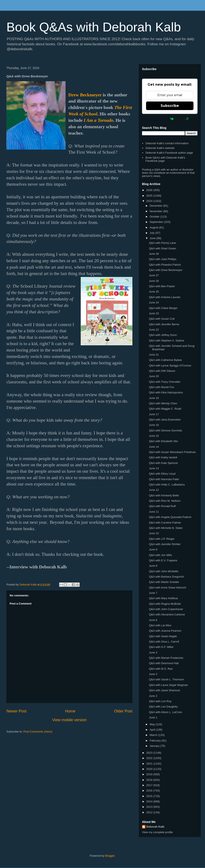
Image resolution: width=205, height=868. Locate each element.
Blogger (110, 856)
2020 (150, 769)
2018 (150, 780)
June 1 (153, 717)
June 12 (154, 490)
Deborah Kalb (155, 827)
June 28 (154, 254)
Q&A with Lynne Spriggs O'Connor (170, 366)
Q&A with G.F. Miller (161, 647)
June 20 (154, 376)
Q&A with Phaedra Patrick (165, 265)
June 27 (154, 275)
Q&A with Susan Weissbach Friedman (172, 452)
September (157, 222)
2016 (150, 791)
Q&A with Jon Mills (160, 555)
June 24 (154, 302)
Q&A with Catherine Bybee (165, 360)
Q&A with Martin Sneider (164, 582)
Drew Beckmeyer (85, 95)
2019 (150, 774)
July (153, 233)
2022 (150, 758)
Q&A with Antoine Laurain (165, 297)
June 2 (153, 696)
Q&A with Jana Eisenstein (165, 420)
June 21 (154, 355)
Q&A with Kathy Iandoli (163, 457)
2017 (150, 785)
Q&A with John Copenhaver (166, 609)
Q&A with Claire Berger (163, 308)
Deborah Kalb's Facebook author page (169, 153)
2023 (150, 753)
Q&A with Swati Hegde (163, 636)
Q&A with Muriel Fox (161, 387)
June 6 (153, 620)
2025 (150, 196)
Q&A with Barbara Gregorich (166, 577)
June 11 (154, 512)
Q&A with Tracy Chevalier (165, 382)
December (157, 206)
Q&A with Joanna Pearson (165, 631)
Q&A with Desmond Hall (164, 663)
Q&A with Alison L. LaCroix (165, 712)
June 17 (154, 414)
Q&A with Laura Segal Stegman (168, 685)
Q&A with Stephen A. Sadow (166, 341)
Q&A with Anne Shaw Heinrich (167, 588)
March (154, 735)
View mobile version (69, 720)
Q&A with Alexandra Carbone (167, 614)
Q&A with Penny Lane (162, 243)
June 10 (154, 533)
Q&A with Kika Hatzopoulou (166, 392)
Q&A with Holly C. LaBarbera (167, 485)
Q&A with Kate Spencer (163, 463)
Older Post (123, 711)
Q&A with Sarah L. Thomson (166, 679)
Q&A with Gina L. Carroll (164, 642)
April (153, 730)
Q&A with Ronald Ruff (162, 506)
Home (70, 711)
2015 (150, 796)
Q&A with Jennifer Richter (165, 544)
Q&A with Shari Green (162, 248)
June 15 (154, 436)
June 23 (154, 313)
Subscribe (170, 106)
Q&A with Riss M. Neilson (165, 501)
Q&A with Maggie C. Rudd (165, 409)
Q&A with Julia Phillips (163, 259)
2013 (150, 807)
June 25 (154, 292)
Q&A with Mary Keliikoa (163, 598)
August (154, 227)
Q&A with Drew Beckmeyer (165, 270)
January (155, 746)
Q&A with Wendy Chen (163, 403)
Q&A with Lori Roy (160, 701)
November (157, 211)
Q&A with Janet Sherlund (164, 690)
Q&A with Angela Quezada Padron (170, 517)
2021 (150, 764)
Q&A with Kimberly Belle (164, 495)
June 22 (154, 330)
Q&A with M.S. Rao (161, 669)
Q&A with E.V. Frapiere (163, 560)
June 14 (154, 447)
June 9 (153, 549)
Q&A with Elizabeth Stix (163, 441)
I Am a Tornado (99, 120)
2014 (150, 801)
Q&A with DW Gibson (162, 371)
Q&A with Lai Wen (160, 625)
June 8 (153, 566)
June (153, 238)
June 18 (154, 398)
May (153, 724)
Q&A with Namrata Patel (164, 479)
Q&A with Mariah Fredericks (166, 658)
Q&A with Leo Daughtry (163, 707)
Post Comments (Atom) (38, 732)
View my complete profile (157, 832)
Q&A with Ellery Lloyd (162, 474)
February (156, 741)
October (155, 217)
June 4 (153, 652)
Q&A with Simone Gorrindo (165, 430)
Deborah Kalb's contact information (167, 143)
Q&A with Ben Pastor (162, 286)
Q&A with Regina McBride (165, 604)
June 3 (153, 674)
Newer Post (16, 711)
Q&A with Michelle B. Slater (166, 528)
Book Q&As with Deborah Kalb (94, 27)
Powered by (170, 119)
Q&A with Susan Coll (162, 319)
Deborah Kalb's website (160, 148)
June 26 (154, 281)
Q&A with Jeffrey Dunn (163, 335)
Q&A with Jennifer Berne (164, 324)
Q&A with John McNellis (164, 571)
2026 (150, 190)
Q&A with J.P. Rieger (162, 539)
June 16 (154, 425)
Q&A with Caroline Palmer (165, 523)
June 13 (154, 468)
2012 (150, 812)
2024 (150, 201)
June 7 (153, 593)
